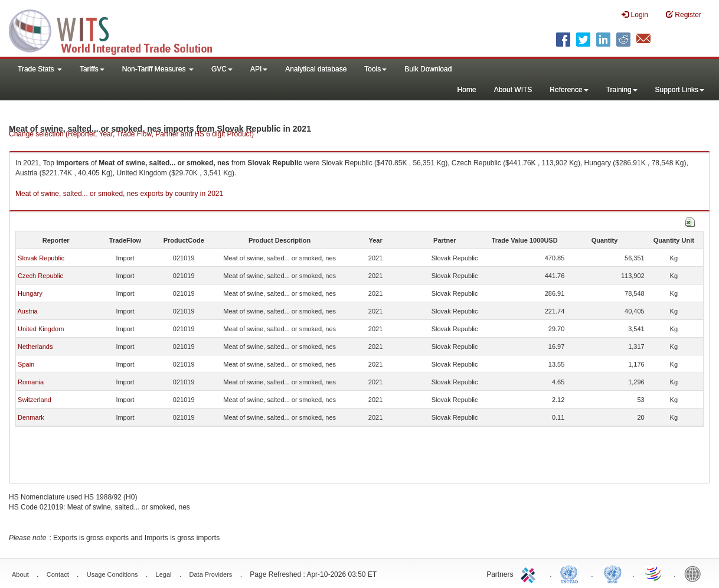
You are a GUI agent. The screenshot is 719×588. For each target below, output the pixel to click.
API (259, 69)
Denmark (31, 417)
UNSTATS (613, 573)
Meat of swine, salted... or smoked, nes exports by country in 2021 (119, 194)
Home (467, 90)
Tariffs (92, 69)
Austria (27, 311)
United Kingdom (41, 329)
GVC (222, 69)
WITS (118, 30)
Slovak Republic (41, 258)
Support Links (680, 90)
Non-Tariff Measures (158, 69)
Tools (375, 69)
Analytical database (316, 69)
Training (622, 90)
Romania (31, 382)
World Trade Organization (654, 573)
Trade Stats (40, 69)
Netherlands (35, 347)
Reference (569, 90)
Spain (26, 364)
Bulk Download (428, 69)
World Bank (695, 573)
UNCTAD (571, 573)
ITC (530, 573)
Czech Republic (40, 276)
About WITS (513, 90)
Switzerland (35, 400)
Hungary (30, 293)
